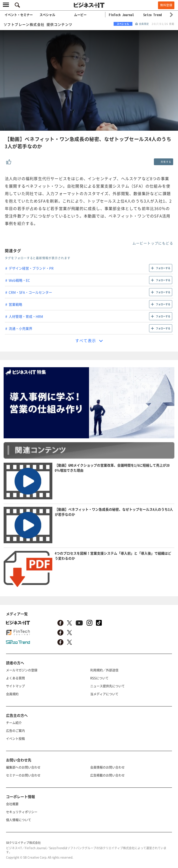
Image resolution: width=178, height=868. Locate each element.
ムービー (80, 15)
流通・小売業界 (21, 328)
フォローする (163, 268)
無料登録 (166, 5)
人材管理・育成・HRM (26, 316)
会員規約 (12, 694)
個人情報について (19, 820)
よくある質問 (15, 678)
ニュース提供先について (107, 686)
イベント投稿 (15, 738)
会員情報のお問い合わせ (107, 767)
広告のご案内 (15, 730)
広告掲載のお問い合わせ (107, 775)
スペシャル (47, 15)
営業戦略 (15, 304)
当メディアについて (104, 694)
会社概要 (12, 804)
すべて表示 (86, 340)
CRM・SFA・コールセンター (30, 292)
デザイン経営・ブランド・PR (31, 268)
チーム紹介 (14, 722)
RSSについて (99, 678)
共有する (166, 162)
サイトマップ (15, 686)
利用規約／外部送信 (104, 670)
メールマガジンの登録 (22, 670)
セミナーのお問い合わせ (23, 775)
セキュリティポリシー (22, 812)
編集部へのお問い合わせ (23, 767)
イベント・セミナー (19, 15)
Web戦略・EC (19, 280)
